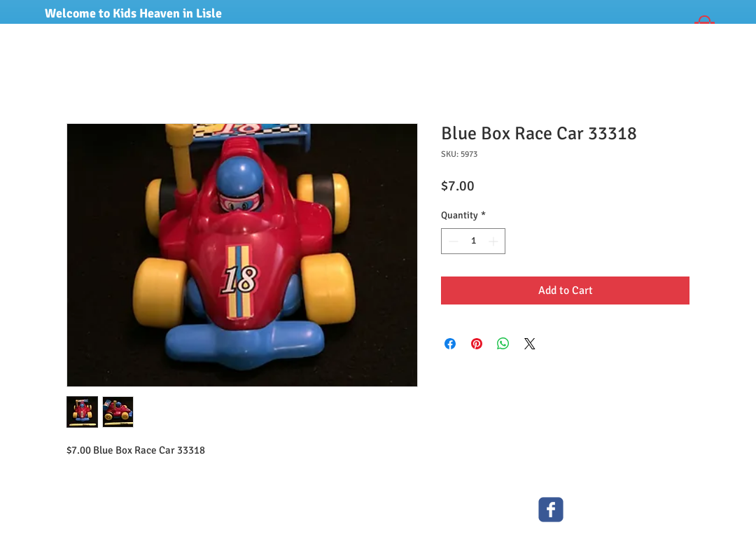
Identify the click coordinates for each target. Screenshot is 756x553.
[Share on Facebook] (450, 344)
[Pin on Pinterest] (477, 344)
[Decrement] (452, 241)
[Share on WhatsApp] (503, 344)
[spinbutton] (473, 241)
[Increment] (495, 241)
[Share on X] (530, 344)
